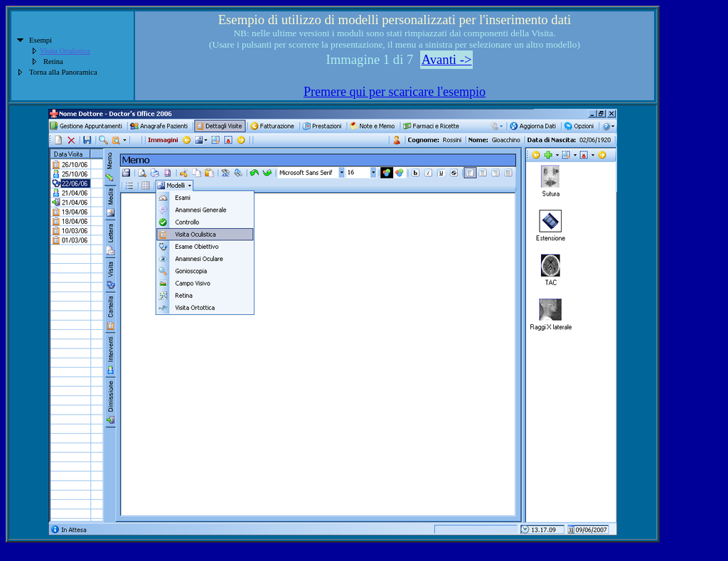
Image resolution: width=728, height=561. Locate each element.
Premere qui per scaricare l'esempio (395, 92)
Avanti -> (447, 59)
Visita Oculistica (65, 51)
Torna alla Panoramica (63, 72)
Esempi (41, 40)
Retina (53, 62)
